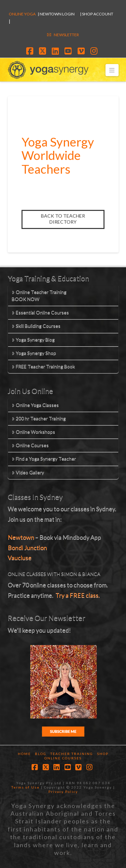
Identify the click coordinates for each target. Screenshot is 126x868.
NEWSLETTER (66, 35)
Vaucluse (20, 558)
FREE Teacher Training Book (43, 366)
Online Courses (30, 445)
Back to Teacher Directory (63, 219)
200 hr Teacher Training (39, 418)
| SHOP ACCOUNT (97, 14)
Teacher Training (72, 754)
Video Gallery (28, 472)
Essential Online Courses (40, 312)
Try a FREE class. (78, 595)
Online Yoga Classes (35, 405)
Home (24, 754)
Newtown (21, 537)
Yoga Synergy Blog (33, 339)
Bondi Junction (27, 547)
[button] (112, 70)
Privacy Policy (63, 792)
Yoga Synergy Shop (34, 353)
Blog (41, 754)
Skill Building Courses (36, 326)
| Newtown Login (56, 14)
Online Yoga (22, 14)
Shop (103, 754)
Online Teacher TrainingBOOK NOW (39, 295)
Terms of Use (26, 787)
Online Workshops (33, 432)
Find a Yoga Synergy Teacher (44, 458)
